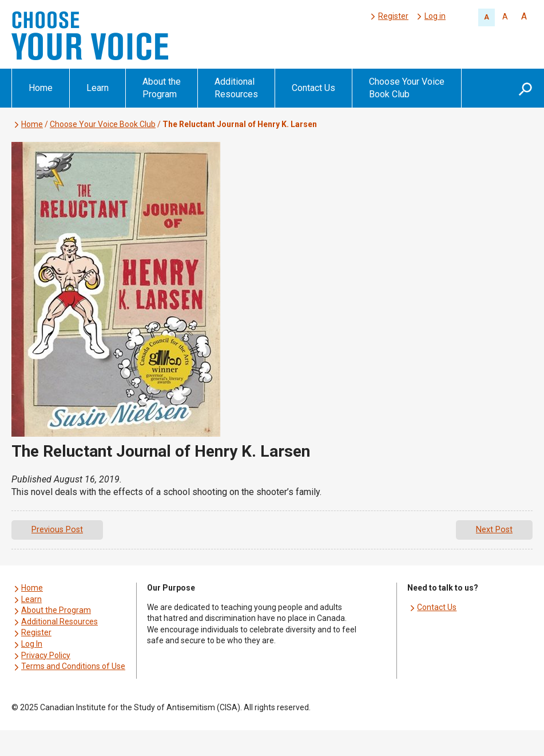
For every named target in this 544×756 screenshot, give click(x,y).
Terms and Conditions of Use (73, 666)
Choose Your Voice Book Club (407, 88)
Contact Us (313, 88)
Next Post (494, 530)
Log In (32, 644)
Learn (98, 88)
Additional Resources (236, 88)
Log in (435, 16)
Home (41, 88)
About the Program (162, 88)
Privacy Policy (46, 655)
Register (393, 16)
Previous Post (57, 530)
